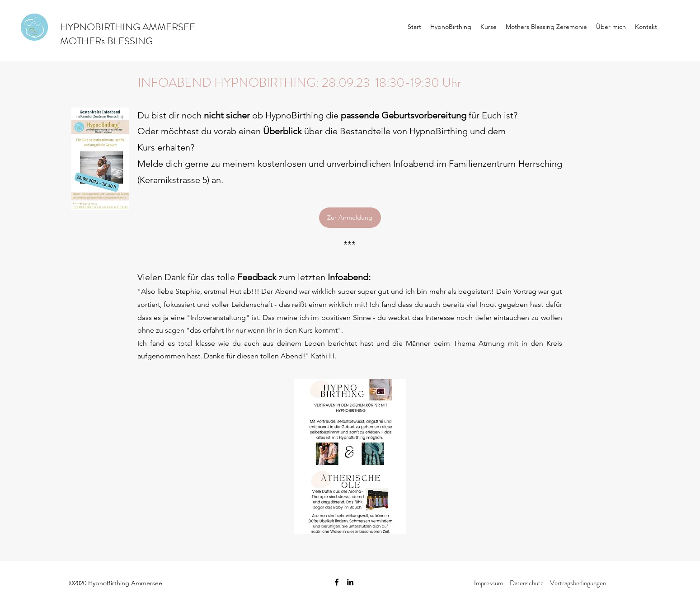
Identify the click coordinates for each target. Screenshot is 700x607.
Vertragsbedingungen (579, 583)
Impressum (489, 583)
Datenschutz (526, 583)
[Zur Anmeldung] (350, 218)
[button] (451, 27)
